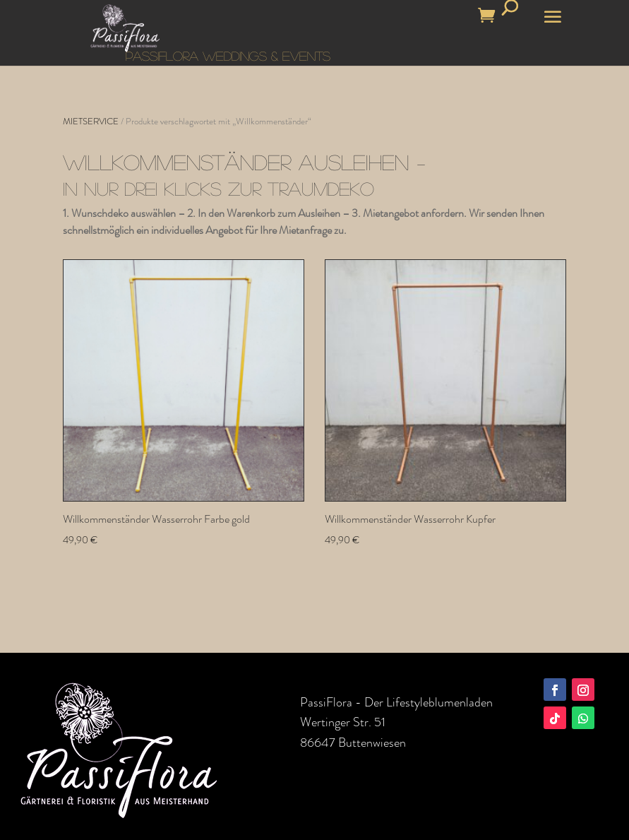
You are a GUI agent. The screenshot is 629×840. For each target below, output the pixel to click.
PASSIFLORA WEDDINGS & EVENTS (228, 56)
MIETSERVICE (91, 121)
